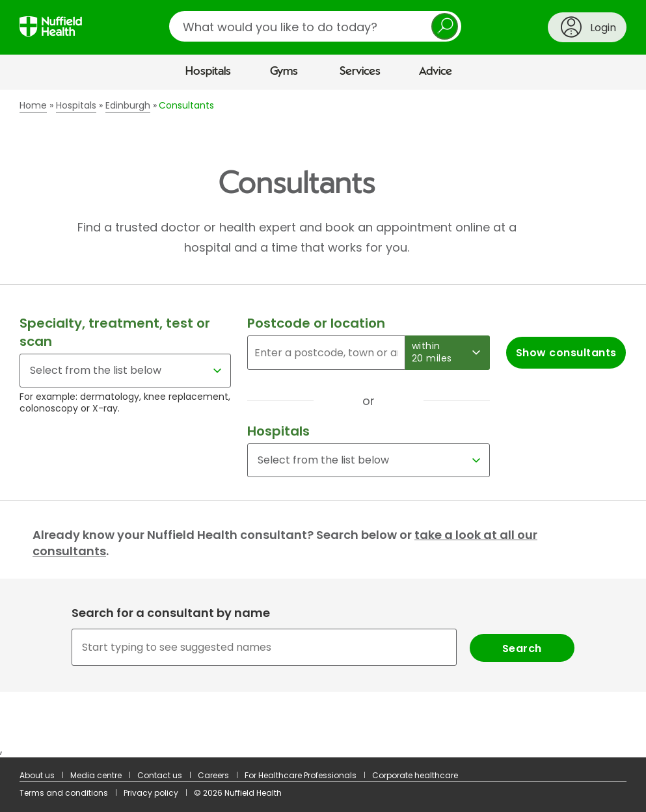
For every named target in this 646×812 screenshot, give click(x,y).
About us (37, 775)
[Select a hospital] (369, 460)
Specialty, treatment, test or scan (115, 332)
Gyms (284, 72)
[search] (315, 26)
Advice (436, 72)
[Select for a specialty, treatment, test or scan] (125, 371)
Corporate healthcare (415, 775)
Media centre (96, 775)
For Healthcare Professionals (301, 775)
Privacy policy (151, 793)
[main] (323, 424)
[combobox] (323, 647)
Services (360, 72)
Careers (213, 775)
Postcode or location (316, 323)
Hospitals (208, 72)
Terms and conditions (64, 793)
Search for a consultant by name (171, 613)
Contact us (160, 775)
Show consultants (566, 353)
